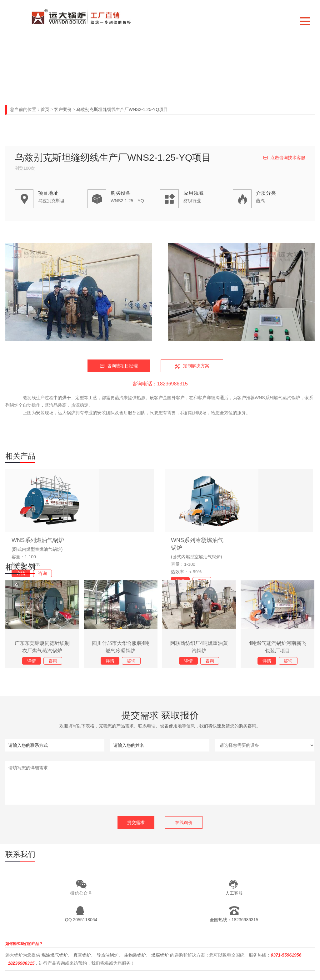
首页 (45, 109)
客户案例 (63, 109)
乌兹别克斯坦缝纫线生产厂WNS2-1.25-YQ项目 (122, 109)
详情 (32, 661)
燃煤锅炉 (160, 955)
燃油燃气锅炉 (55, 955)
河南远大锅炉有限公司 (86, 16)
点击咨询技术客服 (288, 158)
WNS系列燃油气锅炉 (38, 540)
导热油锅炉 (107, 955)
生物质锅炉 (135, 955)
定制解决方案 (196, 366)
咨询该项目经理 (122, 366)
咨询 (42, 573)
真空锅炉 (82, 955)
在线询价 (184, 822)
